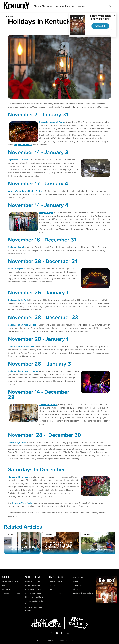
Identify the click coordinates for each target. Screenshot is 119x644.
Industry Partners (80, 577)
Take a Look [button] (100, 26)
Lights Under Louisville (19, 160)
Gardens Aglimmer (17, 442)
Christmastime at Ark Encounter (23, 371)
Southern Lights (15, 269)
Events (81, 6)
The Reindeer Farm (48, 405)
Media (75, 581)
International (78, 589)
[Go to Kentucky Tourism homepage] (17, 6)
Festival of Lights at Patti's (52, 122)
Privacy (51, 641)
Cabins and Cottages (34, 589)
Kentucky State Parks (22, 503)
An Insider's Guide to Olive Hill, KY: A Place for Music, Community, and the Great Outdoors (59, 546)
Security (40, 641)
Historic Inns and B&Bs (34, 597)
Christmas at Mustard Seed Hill (23, 325)
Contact (52, 589)
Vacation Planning (65, 6)
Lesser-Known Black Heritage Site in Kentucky (22, 549)
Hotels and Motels (33, 581)
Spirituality (6, 589)
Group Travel (78, 585)
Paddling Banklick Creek (96, 550)
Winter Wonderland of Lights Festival (26, 191)
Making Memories (43, 6)
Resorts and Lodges (33, 585)
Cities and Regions (57, 581)
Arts (3, 585)
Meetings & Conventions (83, 593)
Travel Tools (56, 577)
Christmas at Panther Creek (21, 346)
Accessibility (77, 641)
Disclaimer (63, 641)
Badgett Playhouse (23, 145)
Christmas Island (16, 247)
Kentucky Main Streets (11, 593)
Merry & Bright (46, 213)
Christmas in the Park (18, 300)
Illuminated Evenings (18, 477)
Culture (6, 577)
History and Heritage (10, 581)
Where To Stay (33, 577)
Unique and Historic (33, 593)
